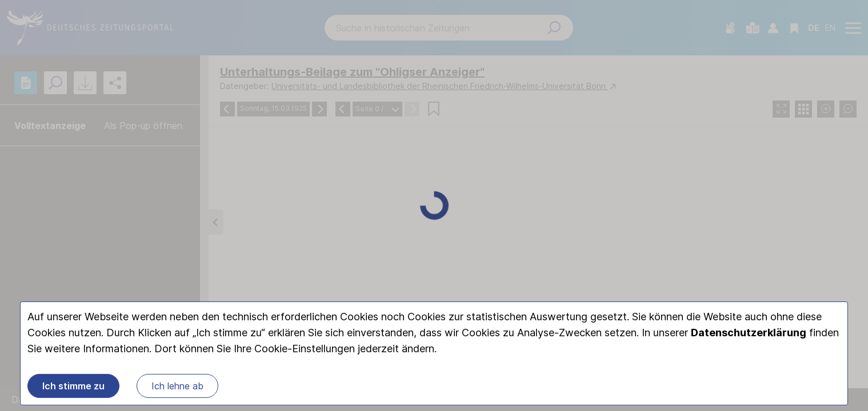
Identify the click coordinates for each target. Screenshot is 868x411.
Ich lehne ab (177, 387)
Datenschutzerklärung (749, 334)
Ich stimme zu (73, 387)
